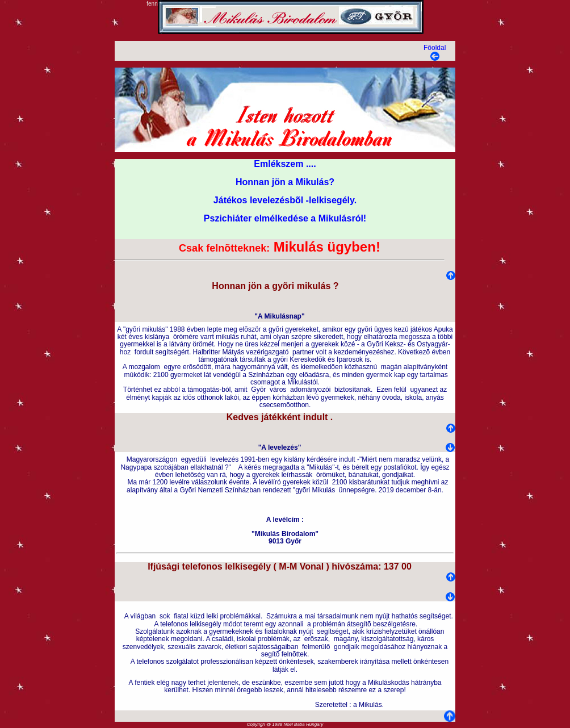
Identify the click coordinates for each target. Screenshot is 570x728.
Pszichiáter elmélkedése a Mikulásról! (285, 218)
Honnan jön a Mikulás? (285, 182)
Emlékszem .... (285, 164)
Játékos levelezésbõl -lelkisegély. (285, 200)
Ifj (152, 566)
